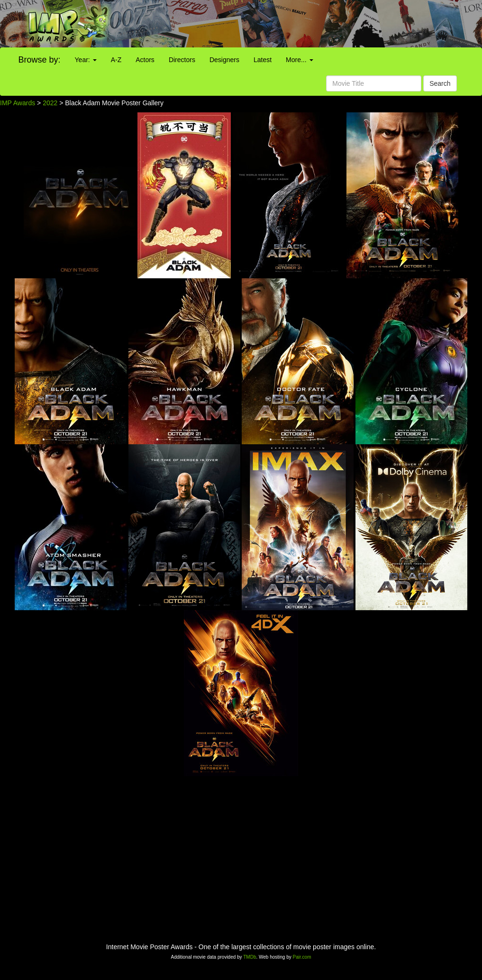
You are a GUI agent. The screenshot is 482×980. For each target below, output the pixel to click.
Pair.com (302, 957)
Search (440, 83)
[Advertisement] (301, 24)
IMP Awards (18, 103)
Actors (145, 60)
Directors (182, 60)
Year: (86, 60)
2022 (50, 103)
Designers (224, 60)
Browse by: (40, 60)
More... (299, 60)
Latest (263, 60)
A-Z (116, 60)
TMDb (250, 957)
